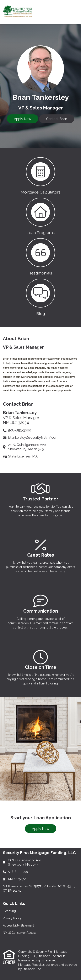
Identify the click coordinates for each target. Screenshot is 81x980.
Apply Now (23, 119)
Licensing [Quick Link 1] (9, 911)
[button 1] (40, 175)
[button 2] (40, 216)
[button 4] (40, 297)
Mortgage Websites (32, 965)
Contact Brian (57, 119)
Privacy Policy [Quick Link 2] (12, 918)
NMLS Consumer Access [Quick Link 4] (20, 933)
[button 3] (40, 256)
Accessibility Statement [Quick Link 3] (18, 925)
